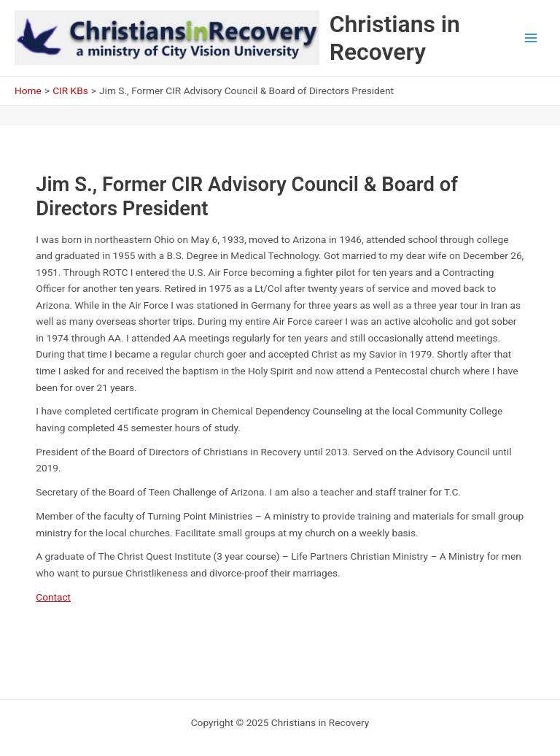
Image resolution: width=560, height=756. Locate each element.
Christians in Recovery (395, 38)
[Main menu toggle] (531, 38)
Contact (53, 597)
